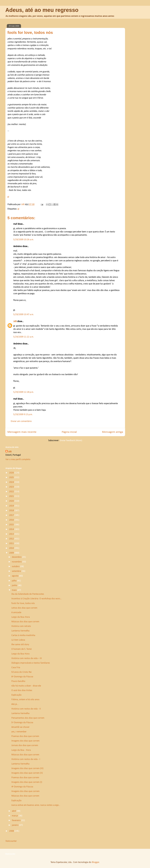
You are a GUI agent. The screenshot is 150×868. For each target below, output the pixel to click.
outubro (16, 567)
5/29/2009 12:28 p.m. (24, 392)
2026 (12, 473)
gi (8, 197)
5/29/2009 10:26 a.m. (24, 240)
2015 (12, 525)
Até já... (15, 704)
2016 (12, 520)
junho (15, 585)
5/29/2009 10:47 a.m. (24, 315)
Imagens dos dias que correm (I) (27, 782)
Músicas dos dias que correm (25, 622)
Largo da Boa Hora (20, 654)
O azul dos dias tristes (22, 690)
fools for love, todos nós (23, 603)
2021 (12, 496)
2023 (12, 487)
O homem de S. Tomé (21, 649)
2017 (12, 515)
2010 (12, 548)
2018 (12, 511)
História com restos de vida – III (27, 658)
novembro (17, 562)
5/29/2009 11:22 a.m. (24, 337)
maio (15, 590)
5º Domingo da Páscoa (22, 723)
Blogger (95, 862)
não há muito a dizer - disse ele (26, 686)
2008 (12, 831)
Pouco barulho (18, 681)
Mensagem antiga (112, 432)
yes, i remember (19, 732)
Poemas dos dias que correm (25, 736)
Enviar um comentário (21, 421)
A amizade (16, 613)
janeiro (15, 825)
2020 (12, 501)
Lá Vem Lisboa (18, 640)
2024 (12, 482)
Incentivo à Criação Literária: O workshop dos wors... (37, 599)
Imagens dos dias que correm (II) (27, 773)
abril (14, 811)
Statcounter (11, 841)
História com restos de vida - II (26, 709)
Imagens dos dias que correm (25, 741)
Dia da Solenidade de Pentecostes (28, 594)
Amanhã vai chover (20, 727)
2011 (12, 544)
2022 (12, 492)
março (15, 816)
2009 (12, 553)
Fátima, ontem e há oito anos (25, 700)
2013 (12, 534)
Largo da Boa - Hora (21, 750)
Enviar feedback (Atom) (71, 441)
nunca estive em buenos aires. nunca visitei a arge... (36, 805)
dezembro (17, 557)
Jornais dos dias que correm (25, 745)
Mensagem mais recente (22, 432)
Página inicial (69, 432)
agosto (15, 576)
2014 (12, 529)
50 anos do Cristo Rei (21, 672)
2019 (12, 506)
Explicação (16, 695)
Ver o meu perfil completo (18, 459)
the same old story (20, 645)
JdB (15, 321)
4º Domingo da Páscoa (22, 787)
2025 (12, 478)
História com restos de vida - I (26, 759)
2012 (12, 539)
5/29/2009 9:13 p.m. (23, 415)
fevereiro (16, 820)
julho (14, 581)
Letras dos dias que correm (24, 608)
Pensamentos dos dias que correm (28, 718)
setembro (17, 571)
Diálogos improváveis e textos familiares (31, 663)
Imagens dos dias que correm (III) (27, 768)
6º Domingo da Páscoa (22, 677)
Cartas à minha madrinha (23, 635)
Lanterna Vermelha (20, 631)
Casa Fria (16, 668)
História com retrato (21, 626)
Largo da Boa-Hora (21, 617)
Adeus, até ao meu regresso (42, 10)
